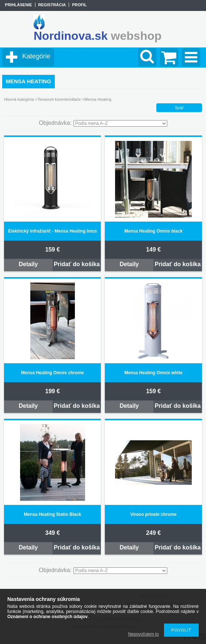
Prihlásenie (19, 5)
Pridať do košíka (77, 264)
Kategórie (36, 56)
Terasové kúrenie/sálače (59, 99)
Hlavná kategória (19, 99)
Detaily (28, 264)
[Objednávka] (120, 123)
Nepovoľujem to (144, 634)
